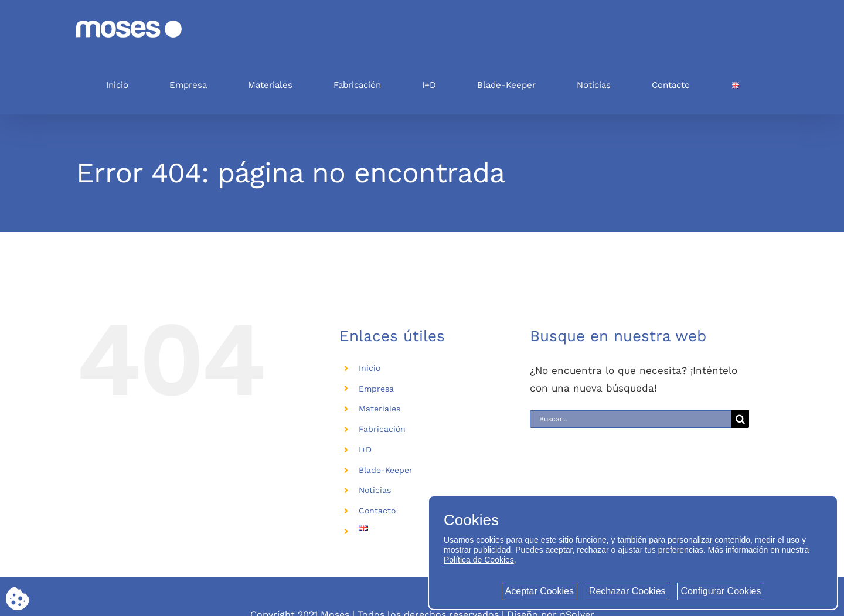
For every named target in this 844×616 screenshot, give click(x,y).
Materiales (380, 409)
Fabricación (382, 429)
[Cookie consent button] (18, 598)
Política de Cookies (479, 560)
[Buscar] (740, 419)
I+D (365, 450)
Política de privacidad (348, 577)
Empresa (376, 389)
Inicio (370, 368)
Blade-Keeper (386, 470)
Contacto (377, 511)
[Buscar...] (630, 419)
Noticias (375, 490)
